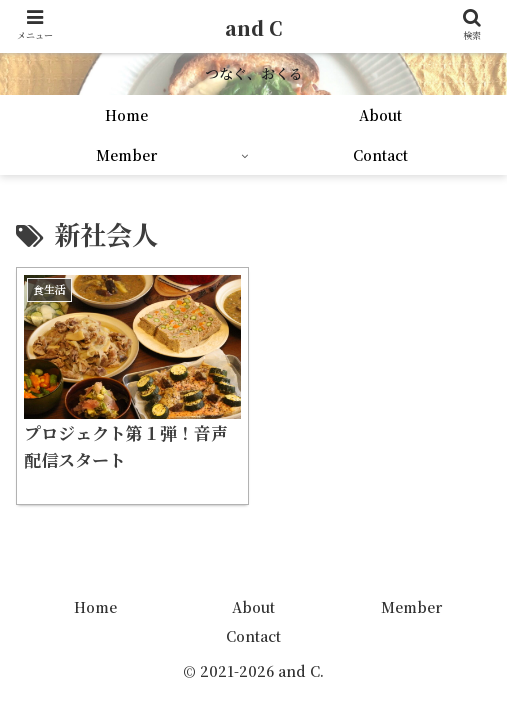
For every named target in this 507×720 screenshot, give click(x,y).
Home (95, 607)
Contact (253, 636)
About (253, 607)
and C (253, 27)
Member (411, 607)
